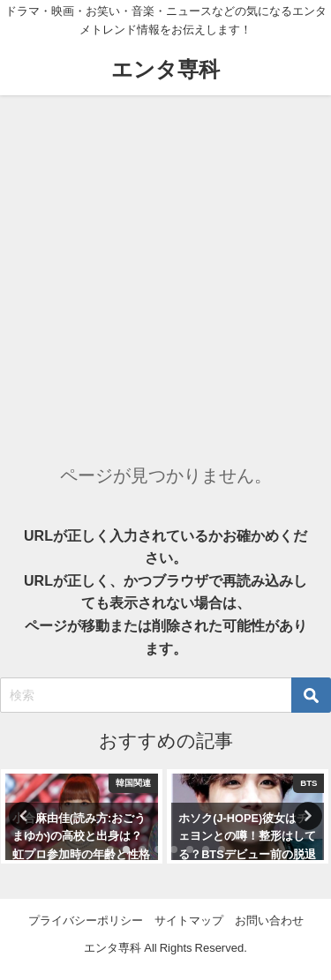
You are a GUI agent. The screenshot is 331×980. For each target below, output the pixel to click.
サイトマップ (189, 920)
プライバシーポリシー (86, 920)
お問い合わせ (269, 920)
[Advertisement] (165, 269)
